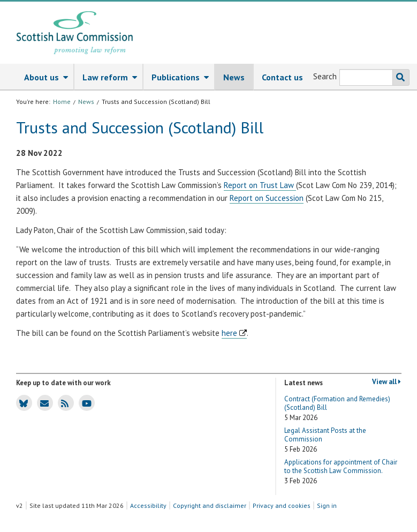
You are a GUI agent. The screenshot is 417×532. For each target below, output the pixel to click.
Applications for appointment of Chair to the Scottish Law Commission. (341, 472)
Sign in (327, 505)
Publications (183, 78)
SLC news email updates (43, 402)
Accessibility (148, 505)
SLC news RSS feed (63, 402)
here (229, 333)
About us (49, 78)
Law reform (112, 78)
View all (386, 382)
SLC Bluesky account (22, 402)
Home (62, 102)
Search (325, 76)
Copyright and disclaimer (210, 505)
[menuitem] (45, 77)
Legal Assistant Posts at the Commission (325, 440)
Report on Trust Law (260, 185)
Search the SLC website (399, 77)
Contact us (282, 77)
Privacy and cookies (282, 505)
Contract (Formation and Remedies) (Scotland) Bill (337, 409)
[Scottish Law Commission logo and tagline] (75, 33)
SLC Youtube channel (85, 402)
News (234, 77)
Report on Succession (267, 198)
